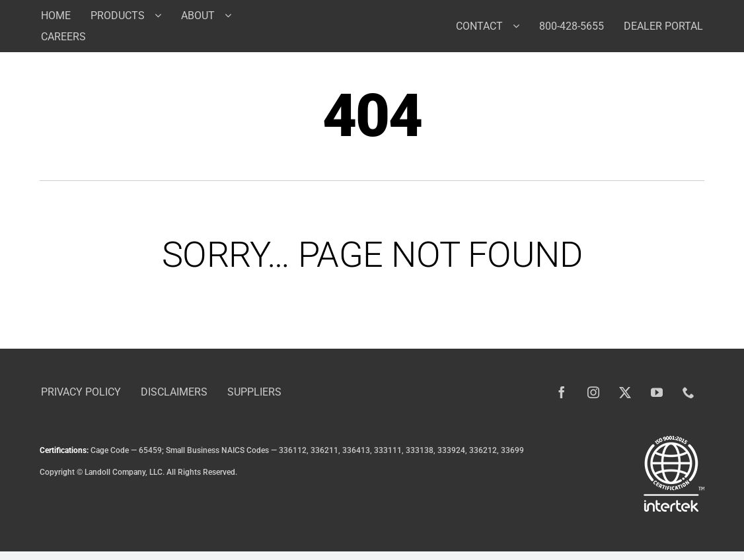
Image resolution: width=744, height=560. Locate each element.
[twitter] (625, 392)
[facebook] (562, 392)
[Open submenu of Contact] (521, 26)
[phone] (688, 392)
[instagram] (593, 392)
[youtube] (657, 392)
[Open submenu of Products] (163, 15)
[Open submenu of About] (233, 15)
